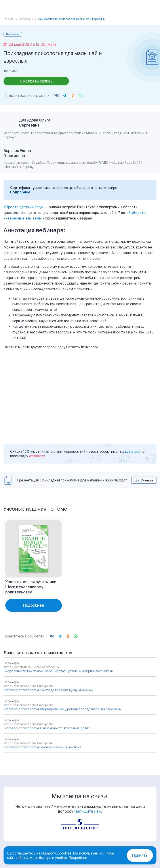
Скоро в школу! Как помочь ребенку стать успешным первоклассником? (59, 671)
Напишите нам (88, 811)
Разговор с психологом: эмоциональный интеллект (42, 747)
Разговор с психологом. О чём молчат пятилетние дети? (47, 728)
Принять (140, 855)
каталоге (132, 451)
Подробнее (20, 192)
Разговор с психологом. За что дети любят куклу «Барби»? (49, 690)
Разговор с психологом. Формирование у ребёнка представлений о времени (63, 709)
